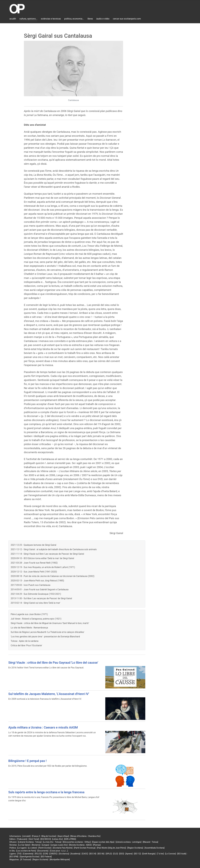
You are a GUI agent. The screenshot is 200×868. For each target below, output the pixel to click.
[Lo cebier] (32, 848)
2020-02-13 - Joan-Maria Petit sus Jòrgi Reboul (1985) (37, 581)
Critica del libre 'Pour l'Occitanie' (26, 645)
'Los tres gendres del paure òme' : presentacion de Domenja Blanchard (45, 637)
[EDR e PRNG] (70, 839)
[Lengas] (45, 845)
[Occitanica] (64, 854)
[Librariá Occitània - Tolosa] (30, 842)
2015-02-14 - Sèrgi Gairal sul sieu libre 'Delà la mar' (35, 603)
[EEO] (122, 854)
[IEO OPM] (14, 857)
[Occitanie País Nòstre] (63, 848)
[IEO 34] (93, 854)
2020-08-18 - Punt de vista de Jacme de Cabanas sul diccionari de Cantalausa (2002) (52, 576)
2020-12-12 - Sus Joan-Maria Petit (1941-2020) (34, 572)
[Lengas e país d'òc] (59, 845)
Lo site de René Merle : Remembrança (29, 628)
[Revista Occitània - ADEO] (80, 845)
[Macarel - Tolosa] (150, 842)
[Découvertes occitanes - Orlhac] (77, 842)
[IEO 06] (101, 854)
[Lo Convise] (170, 854)
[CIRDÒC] (53, 854)
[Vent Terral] (34, 839)
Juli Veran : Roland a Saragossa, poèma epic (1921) (36, 619)
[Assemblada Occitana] (155, 848)
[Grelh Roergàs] (149, 854)
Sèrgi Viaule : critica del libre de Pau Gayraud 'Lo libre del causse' (53, 663)
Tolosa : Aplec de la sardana (25, 641)
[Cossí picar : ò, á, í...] (59, 851)
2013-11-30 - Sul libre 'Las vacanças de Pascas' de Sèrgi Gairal (41, 598)
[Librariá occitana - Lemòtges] (128, 842)
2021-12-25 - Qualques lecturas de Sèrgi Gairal (33, 545)
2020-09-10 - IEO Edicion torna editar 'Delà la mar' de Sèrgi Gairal (42, 558)
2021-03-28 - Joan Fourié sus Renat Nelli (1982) (34, 563)
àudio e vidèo (103, 19)
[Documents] (43, 851)
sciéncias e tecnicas (51, 19)
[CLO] (115, 854)
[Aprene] (129, 854)
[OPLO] (109, 854)
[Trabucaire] (22, 839)
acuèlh (13, 19)
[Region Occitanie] (40, 860)
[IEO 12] (137, 854)
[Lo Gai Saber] (24, 845)
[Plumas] (97, 845)
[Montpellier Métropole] (60, 860)
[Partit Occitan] (45, 848)
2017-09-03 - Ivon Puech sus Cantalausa (30, 585)
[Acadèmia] (75, 854)
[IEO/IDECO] (46, 839)
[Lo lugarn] (22, 848)
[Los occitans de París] (26, 851)
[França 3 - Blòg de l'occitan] (44, 836)
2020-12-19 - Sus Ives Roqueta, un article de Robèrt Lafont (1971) (43, 567)
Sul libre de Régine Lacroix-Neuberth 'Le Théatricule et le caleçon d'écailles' (47, 632)
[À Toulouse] (26, 860)
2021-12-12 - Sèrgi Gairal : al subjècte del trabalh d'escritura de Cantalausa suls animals (54, 549)
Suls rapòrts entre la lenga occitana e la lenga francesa (46, 792)
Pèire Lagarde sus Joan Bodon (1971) (29, 614)
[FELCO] (38, 854)
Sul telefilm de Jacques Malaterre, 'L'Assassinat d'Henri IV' (49, 694)
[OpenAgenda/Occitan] (30, 857)
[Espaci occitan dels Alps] (103, 842)
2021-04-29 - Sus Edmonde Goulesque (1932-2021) (36, 594)
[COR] (45, 854)
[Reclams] (36, 845)
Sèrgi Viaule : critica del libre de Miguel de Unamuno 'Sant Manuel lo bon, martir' (50, 623)
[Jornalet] (26, 836)
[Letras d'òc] (57, 839)
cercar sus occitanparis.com (127, 19)
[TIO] (19, 854)
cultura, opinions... (28, 19)
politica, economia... (74, 19)
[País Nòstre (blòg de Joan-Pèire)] (111, 848)
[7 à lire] (160, 854)
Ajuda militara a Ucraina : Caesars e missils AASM (43, 727)
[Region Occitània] (135, 848)
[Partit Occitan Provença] (85, 848)
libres (90, 19)
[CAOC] (85, 854)
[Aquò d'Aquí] (63, 836)
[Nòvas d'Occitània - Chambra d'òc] (85, 836)
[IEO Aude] (182, 854)
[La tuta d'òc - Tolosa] (52, 842)
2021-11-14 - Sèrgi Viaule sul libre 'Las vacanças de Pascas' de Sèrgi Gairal (47, 554)
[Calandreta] (28, 854)
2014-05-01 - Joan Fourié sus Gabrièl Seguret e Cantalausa (40, 590)
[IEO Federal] (46, 857)
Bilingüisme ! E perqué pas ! (27, 761)
